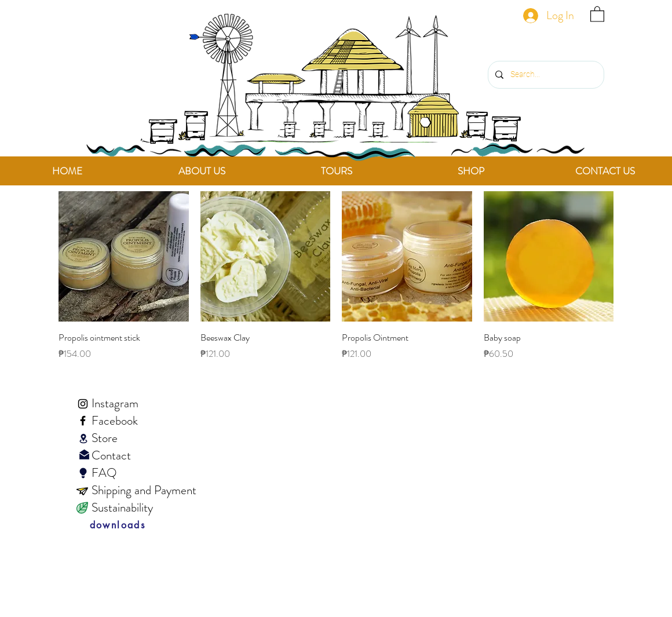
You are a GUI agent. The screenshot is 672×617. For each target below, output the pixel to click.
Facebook (115, 421)
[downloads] (118, 525)
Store (105, 438)
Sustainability (122, 508)
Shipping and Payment (144, 490)
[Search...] (545, 75)
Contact (100, 455)
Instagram (115, 403)
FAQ (93, 473)
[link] (597, 14)
